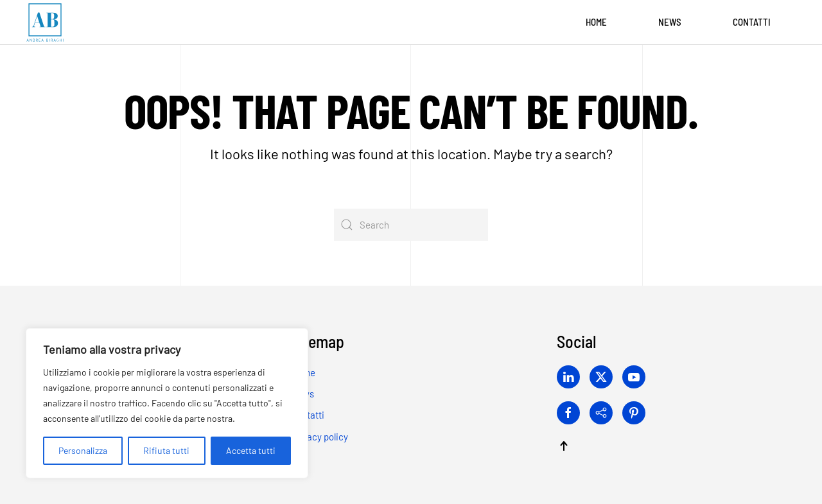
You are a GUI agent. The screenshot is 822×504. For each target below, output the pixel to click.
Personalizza (83, 450)
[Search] (411, 225)
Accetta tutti (251, 450)
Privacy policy (319, 437)
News (670, 22)
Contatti (752, 22)
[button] (564, 446)
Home (596, 22)
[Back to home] (45, 22)
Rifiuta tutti (166, 450)
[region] (167, 403)
